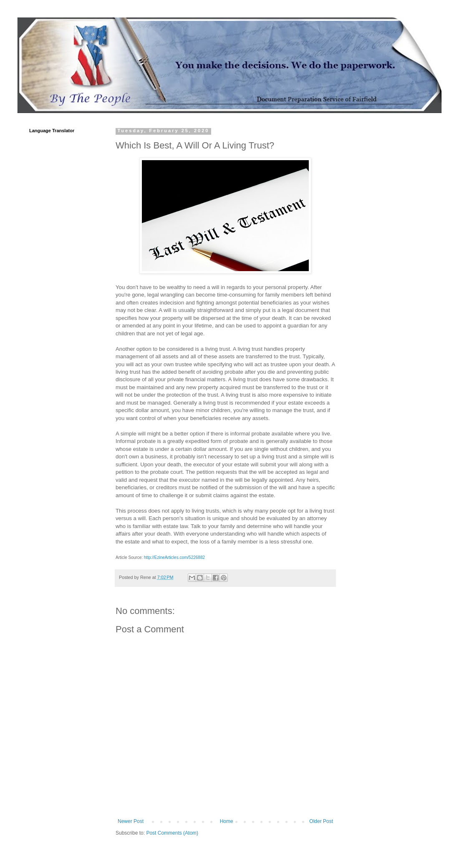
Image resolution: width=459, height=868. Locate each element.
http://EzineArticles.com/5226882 (174, 557)
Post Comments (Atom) (172, 833)
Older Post (321, 821)
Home (227, 821)
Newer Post (131, 821)
